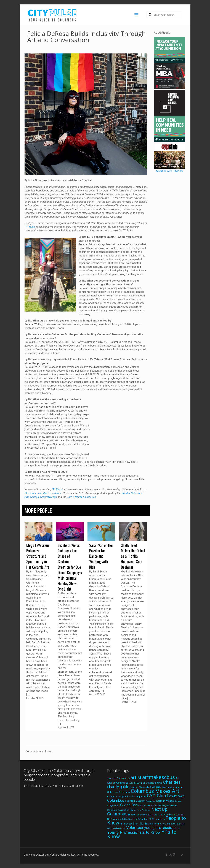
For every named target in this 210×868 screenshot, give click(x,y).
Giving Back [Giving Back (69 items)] (130, 805)
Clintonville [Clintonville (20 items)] (144, 787)
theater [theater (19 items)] (177, 824)
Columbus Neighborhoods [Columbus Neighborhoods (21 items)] (121, 797)
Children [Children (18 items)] (134, 787)
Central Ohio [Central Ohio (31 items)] (155, 783)
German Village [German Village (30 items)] (165, 801)
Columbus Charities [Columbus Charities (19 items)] (174, 787)
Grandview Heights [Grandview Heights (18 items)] (160, 805)
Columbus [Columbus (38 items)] (157, 787)
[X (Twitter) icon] (170, 855)
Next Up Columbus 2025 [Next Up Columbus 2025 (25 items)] (141, 819)
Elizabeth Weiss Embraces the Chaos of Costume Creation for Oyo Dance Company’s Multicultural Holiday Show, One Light (70, 567)
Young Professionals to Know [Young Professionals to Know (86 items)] (134, 832)
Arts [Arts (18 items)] (131, 783)
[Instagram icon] (174, 855)
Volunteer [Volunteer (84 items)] (135, 828)
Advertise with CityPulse (169, 171)
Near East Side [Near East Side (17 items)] (144, 810)
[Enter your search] (164, 15)
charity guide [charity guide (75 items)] (118, 787)
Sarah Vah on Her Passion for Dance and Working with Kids (101, 556)
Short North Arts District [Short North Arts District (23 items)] (160, 824)
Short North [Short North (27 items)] (140, 824)
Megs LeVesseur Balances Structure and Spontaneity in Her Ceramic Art (38, 556)
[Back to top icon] (183, 855)
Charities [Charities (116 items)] (172, 782)
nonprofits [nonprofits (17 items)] (160, 819)
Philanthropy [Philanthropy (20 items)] (126, 824)
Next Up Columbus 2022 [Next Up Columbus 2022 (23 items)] (166, 815)
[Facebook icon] (167, 855)
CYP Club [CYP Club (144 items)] (156, 796)
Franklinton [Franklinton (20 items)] (140, 801)
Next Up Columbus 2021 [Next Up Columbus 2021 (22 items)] (140, 815)
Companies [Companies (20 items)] (140, 797)
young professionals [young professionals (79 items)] (162, 828)
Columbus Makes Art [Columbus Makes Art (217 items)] (155, 791)
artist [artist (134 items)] (136, 777)
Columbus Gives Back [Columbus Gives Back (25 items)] (119, 792)
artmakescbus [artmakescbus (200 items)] (159, 777)
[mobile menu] (136, 15)
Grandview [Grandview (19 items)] (145, 805)
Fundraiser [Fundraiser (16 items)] (151, 801)
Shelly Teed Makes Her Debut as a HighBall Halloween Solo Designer (133, 556)
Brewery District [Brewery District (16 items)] (140, 783)
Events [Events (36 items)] (129, 801)
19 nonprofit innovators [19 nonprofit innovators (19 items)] (119, 778)
